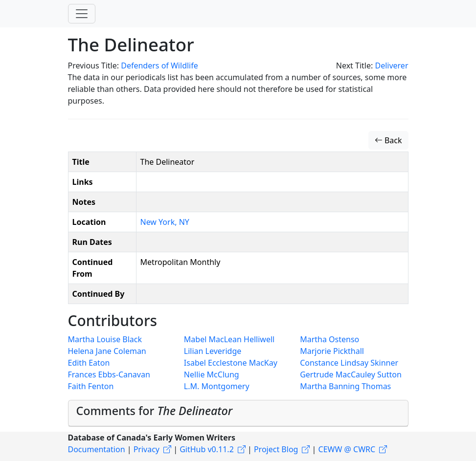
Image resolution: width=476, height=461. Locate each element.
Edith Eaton (89, 363)
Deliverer (391, 66)
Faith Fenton (91, 386)
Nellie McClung (212, 374)
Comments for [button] (155, 411)
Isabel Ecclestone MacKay (231, 363)
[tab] (238, 413)
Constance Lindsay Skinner (349, 363)
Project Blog (276, 449)
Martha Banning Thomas (345, 386)
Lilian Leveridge (213, 351)
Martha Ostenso (329, 339)
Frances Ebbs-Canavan (109, 374)
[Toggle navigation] (82, 14)
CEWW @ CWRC (347, 449)
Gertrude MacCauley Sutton (351, 374)
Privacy (147, 449)
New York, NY (165, 222)
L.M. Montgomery (217, 386)
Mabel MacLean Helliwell (229, 339)
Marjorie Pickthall (332, 351)
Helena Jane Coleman (107, 351)
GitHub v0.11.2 (207, 449)
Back (388, 140)
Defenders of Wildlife (159, 66)
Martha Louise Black (105, 339)
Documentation (97, 449)
